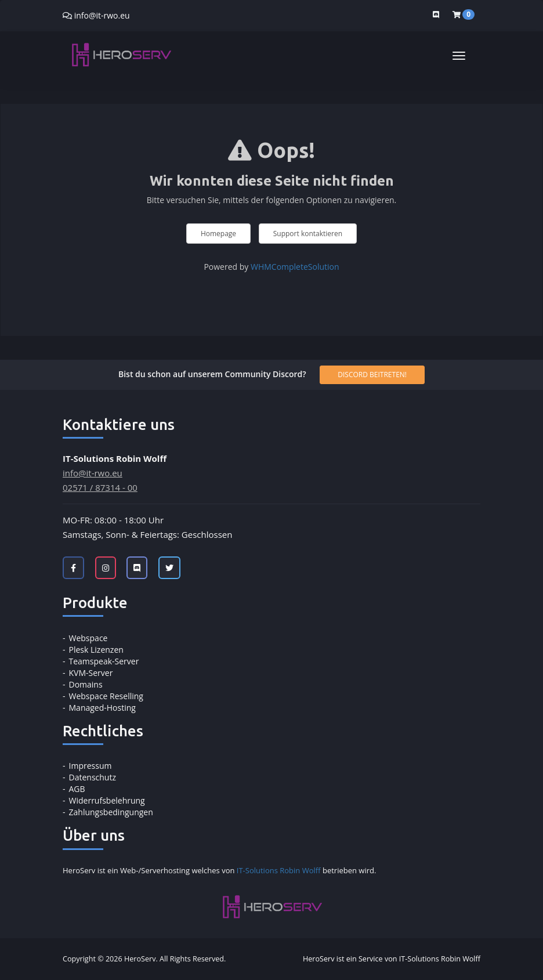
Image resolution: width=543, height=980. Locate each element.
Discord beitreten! (372, 375)
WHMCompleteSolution (295, 267)
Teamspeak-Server (104, 661)
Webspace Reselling (106, 696)
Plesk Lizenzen (96, 650)
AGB (77, 789)
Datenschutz (93, 777)
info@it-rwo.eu (102, 15)
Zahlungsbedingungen (111, 812)
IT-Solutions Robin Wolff (279, 870)
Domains (86, 684)
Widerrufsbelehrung (107, 800)
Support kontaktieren (308, 234)
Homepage (218, 234)
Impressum (91, 766)
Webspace (88, 638)
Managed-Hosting (102, 708)
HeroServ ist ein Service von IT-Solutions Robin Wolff (392, 959)
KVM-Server (91, 673)
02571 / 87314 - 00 (100, 487)
